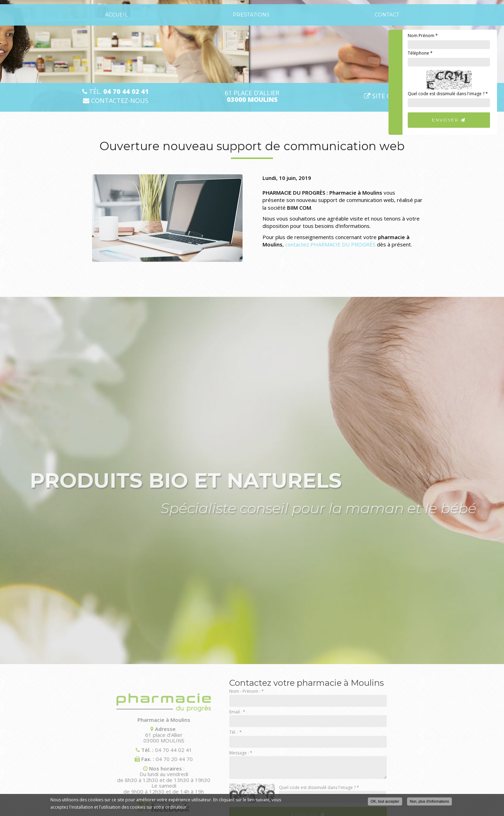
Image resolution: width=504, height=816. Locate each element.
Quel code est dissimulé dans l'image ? (448, 94)
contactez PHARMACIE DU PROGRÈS (330, 244)
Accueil (116, 15)
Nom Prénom (423, 36)
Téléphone (420, 53)
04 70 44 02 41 (137, 750)
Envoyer (449, 120)
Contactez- (116, 101)
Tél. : (236, 732)
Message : (241, 753)
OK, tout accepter (385, 801)
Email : (237, 712)
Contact (387, 15)
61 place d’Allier (252, 96)
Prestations (251, 15)
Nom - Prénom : (247, 691)
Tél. (115, 92)
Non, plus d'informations (429, 801)
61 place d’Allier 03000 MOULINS (127, 735)
